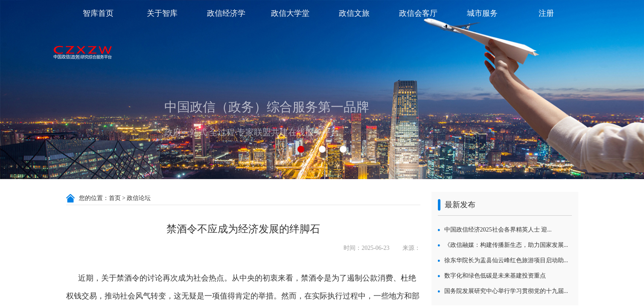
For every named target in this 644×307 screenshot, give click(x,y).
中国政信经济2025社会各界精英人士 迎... (498, 230)
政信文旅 (354, 13)
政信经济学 (226, 13)
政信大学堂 (290, 13)
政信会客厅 (418, 13)
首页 (115, 198)
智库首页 (98, 13)
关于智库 (162, 13)
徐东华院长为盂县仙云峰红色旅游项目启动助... (506, 260)
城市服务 (482, 13)
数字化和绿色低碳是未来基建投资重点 (495, 276)
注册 (546, 13)
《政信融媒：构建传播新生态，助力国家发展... (506, 245)
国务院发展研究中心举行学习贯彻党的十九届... (506, 291)
